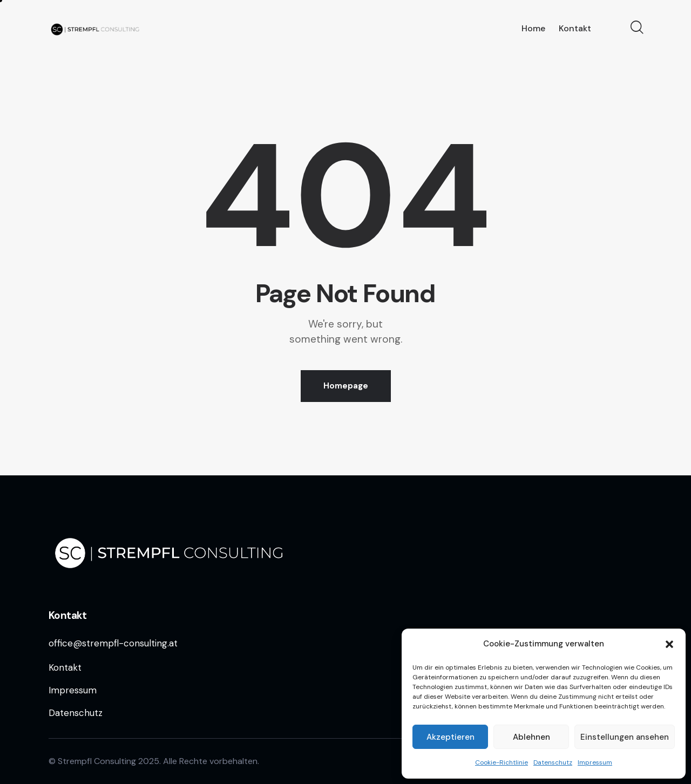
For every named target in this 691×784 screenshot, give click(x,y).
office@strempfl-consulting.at (113, 643)
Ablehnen (531, 737)
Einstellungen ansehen (625, 737)
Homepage (346, 386)
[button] (669, 644)
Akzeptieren (450, 737)
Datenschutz (553, 762)
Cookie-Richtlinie (502, 762)
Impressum (595, 762)
